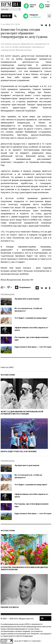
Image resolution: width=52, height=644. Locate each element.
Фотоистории (8, 375)
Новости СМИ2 (7, 367)
